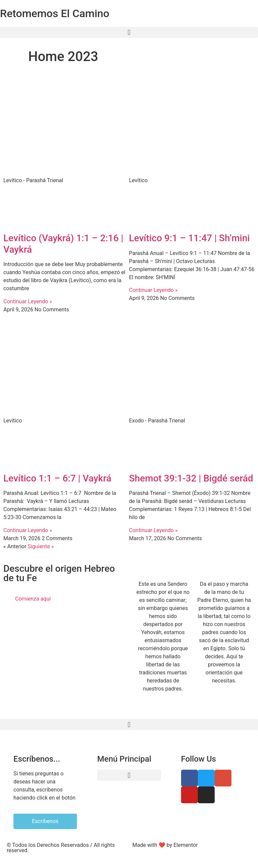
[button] (129, 32)
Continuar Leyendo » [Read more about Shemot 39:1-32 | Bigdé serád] (153, 530)
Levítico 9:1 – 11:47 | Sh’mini (189, 238)
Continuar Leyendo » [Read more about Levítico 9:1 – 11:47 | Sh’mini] (153, 290)
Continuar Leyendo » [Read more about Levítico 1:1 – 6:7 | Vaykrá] (28, 530)
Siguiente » (41, 546)
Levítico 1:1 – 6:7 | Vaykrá (57, 478)
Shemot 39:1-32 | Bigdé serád (191, 478)
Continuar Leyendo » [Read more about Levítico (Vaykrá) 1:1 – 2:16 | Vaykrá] (28, 301)
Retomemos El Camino (55, 13)
